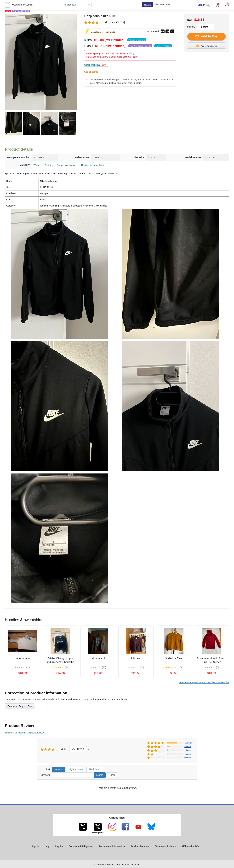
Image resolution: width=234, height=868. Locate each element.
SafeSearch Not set (163, 5)
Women (37, 165)
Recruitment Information (112, 846)
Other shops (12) (96, 65)
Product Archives (140, 846)
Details (129, 53)
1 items (188, 754)
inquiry (59, 846)
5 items (188, 747)
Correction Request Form (20, 706)
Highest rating (76, 769)
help (47, 846)
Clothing (49, 165)
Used (129, 46)
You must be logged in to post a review (24, 733)
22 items (78, 749)
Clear (112, 775)
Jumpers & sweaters (67, 165)
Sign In (201, 5)
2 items (188, 750)
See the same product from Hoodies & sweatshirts (204, 682)
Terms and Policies (165, 846)
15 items (188, 743)
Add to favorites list (206, 45)
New (116, 40)
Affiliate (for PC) (190, 846)
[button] (227, 4)
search (147, 5)
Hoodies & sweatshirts (92, 165)
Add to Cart (206, 37)
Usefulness (95, 769)
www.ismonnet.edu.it (22, 5)
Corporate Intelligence (81, 846)
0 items (188, 758)
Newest (59, 769)
